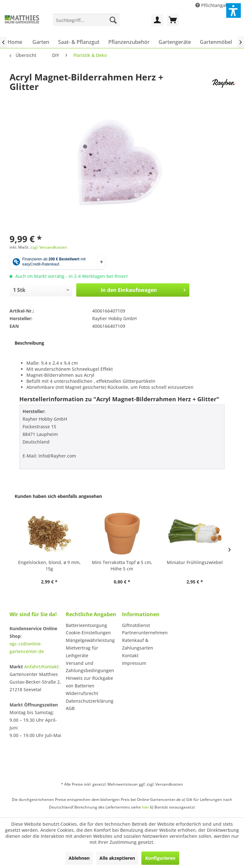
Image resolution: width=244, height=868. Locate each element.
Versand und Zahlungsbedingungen (90, 667)
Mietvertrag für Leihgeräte (82, 652)
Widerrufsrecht (82, 693)
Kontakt (130, 655)
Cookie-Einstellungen (88, 633)
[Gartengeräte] (175, 42)
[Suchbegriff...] (86, 20)
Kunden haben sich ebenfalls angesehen (58, 496)
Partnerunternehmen (145, 633)
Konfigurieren (160, 858)
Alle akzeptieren (117, 858)
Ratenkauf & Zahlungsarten (138, 644)
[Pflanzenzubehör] (129, 42)
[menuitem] (86, 20)
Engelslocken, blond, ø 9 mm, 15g (49, 565)
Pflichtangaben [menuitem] (215, 5)
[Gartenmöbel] (216, 42)
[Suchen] (113, 20)
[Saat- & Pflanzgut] (79, 42)
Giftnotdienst (136, 625)
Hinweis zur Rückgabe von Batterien (89, 682)
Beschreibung (29, 343)
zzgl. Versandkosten (49, 247)
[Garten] (41, 42)
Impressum (134, 663)
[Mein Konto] (157, 20)
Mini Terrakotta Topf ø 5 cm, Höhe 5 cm (122, 565)
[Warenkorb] (173, 20)
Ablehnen (79, 858)
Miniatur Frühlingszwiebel (195, 562)
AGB (70, 708)
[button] (234, 10)
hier (145, 807)
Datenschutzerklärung (90, 701)
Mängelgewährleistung (90, 640)
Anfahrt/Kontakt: (42, 667)
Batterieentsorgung (86, 625)
